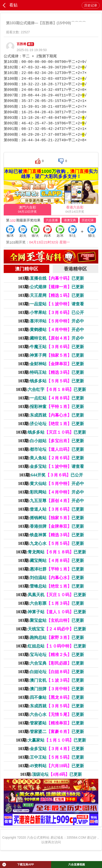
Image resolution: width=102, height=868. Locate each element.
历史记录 (91, 5)
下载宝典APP (18, 865)
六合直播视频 (77, 865)
